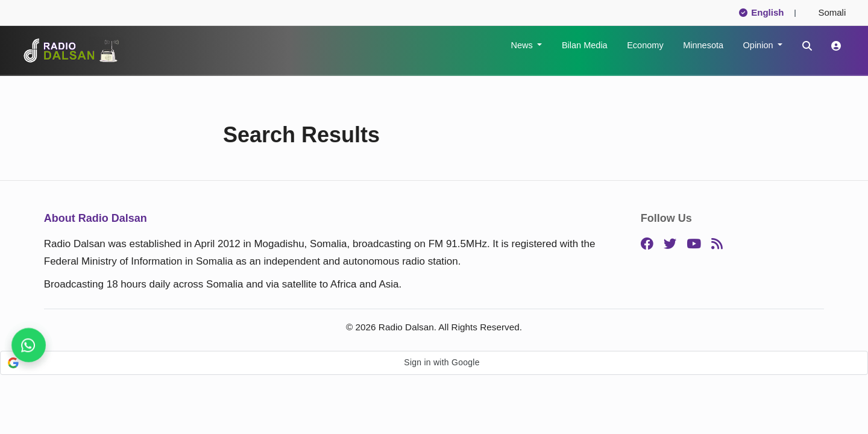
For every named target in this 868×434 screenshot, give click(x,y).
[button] (434, 363)
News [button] (523, 45)
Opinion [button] (759, 45)
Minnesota (703, 45)
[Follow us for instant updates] (29, 345)
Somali (827, 12)
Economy (645, 45)
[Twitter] (670, 244)
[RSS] (717, 244)
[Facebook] (647, 244)
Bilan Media (585, 45)
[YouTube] (694, 244)
